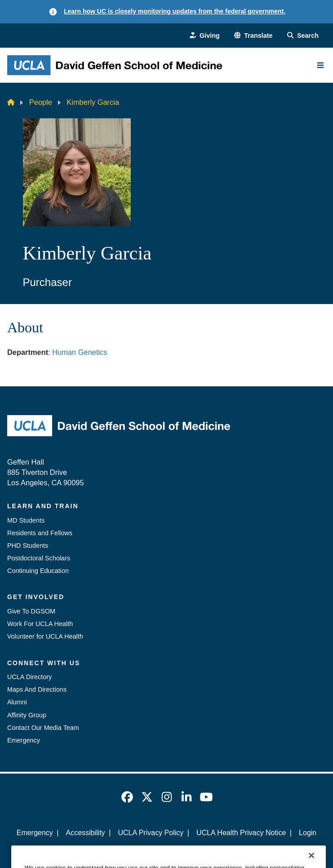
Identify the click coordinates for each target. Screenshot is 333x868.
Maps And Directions (37, 689)
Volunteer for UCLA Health (45, 636)
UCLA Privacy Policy (151, 833)
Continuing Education (38, 571)
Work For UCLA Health (40, 624)
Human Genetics (81, 352)
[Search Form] (303, 36)
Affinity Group (27, 715)
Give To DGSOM (31, 611)
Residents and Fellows (40, 533)
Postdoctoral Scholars (39, 558)
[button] (253, 36)
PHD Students (28, 546)
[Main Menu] (320, 65)
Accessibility (85, 833)
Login (308, 833)
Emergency (24, 740)
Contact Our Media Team (43, 728)
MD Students (26, 520)
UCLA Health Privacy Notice (241, 833)
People (41, 102)
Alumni (17, 702)
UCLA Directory (29, 677)
